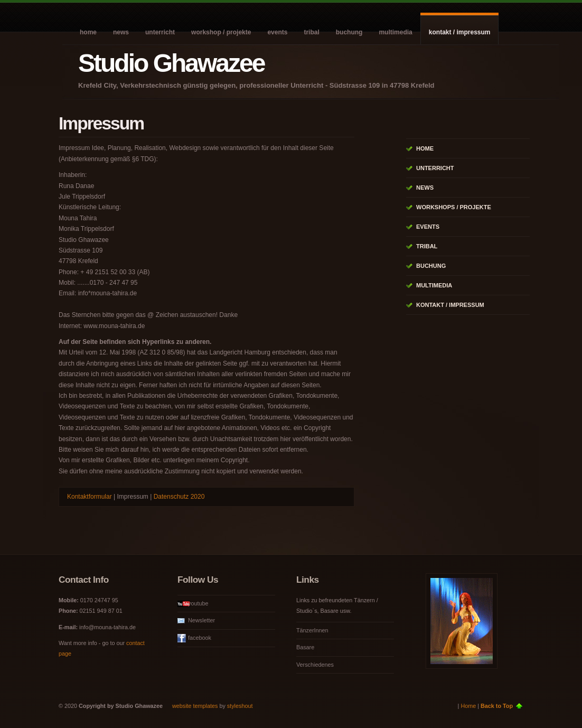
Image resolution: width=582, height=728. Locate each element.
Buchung (349, 32)
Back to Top (497, 706)
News (121, 32)
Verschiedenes (315, 665)
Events (277, 32)
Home (88, 32)
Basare (305, 647)
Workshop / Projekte (221, 32)
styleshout (240, 706)
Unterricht (160, 32)
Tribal (311, 32)
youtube (198, 603)
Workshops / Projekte (454, 207)
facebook (200, 638)
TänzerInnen (312, 630)
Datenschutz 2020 (179, 497)
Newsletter (201, 620)
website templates (195, 706)
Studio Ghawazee (171, 63)
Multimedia (395, 32)
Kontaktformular (90, 497)
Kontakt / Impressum (460, 32)
